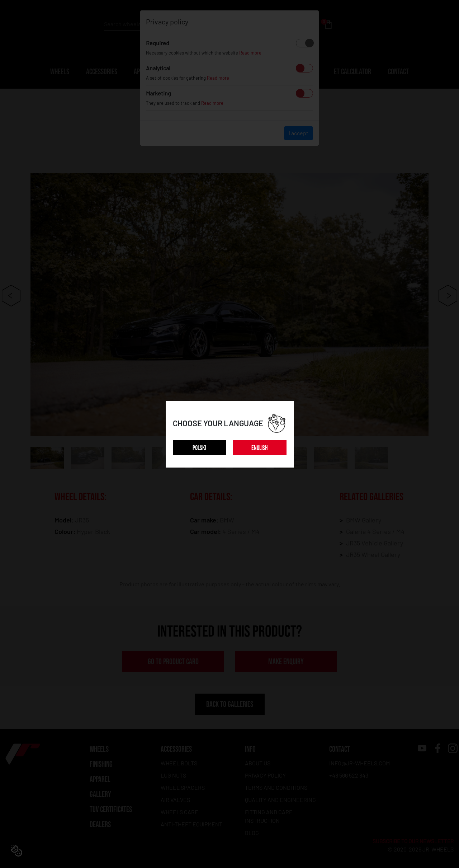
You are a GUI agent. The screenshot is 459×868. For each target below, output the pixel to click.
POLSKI (199, 448)
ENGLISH (260, 448)
